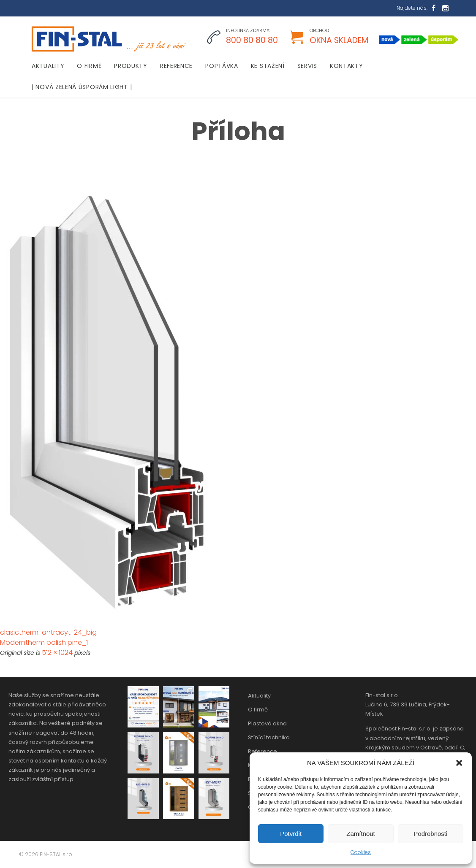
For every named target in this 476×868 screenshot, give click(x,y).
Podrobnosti (430, 834)
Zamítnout (361, 834)
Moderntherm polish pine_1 (44, 642)
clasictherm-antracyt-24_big (48, 632)
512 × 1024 (57, 653)
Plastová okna (267, 723)
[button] (459, 763)
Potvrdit (291, 834)
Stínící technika (269, 737)
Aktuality (259, 696)
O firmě (258, 710)
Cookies (361, 852)
